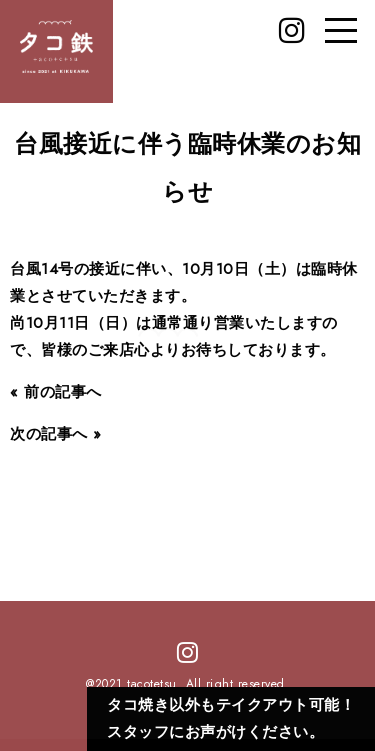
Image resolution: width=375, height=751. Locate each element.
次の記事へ (49, 434)
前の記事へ (63, 392)
